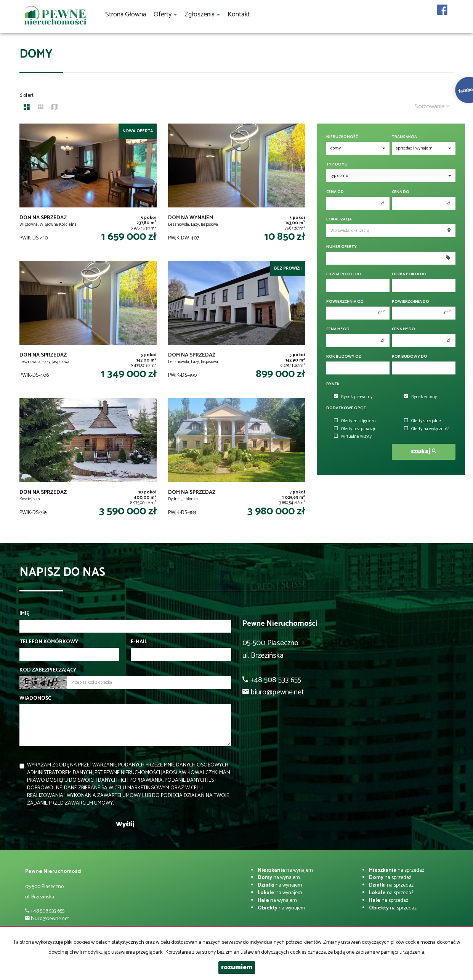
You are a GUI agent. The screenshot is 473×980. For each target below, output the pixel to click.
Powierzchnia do (410, 302)
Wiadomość (35, 699)
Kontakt (239, 14)
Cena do (401, 192)
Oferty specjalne (422, 421)
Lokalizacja (339, 219)
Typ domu (337, 165)
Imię (24, 614)
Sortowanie (432, 107)
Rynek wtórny (420, 397)
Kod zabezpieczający (48, 670)
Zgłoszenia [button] (202, 14)
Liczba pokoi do (409, 274)
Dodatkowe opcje (346, 408)
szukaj (424, 452)
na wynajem (285, 870)
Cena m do (403, 329)
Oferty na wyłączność (427, 429)
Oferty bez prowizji (354, 429)
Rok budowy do (410, 357)
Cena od (335, 192)
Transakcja (404, 137)
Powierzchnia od (345, 302)
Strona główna (126, 14)
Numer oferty (342, 247)
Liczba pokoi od (344, 274)
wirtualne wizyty (353, 437)
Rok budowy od (344, 357)
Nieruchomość (342, 137)
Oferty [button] (165, 14)
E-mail (139, 642)
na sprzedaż (397, 870)
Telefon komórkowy (49, 642)
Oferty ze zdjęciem (355, 421)
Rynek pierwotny (353, 397)
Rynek (333, 384)
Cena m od (338, 329)
